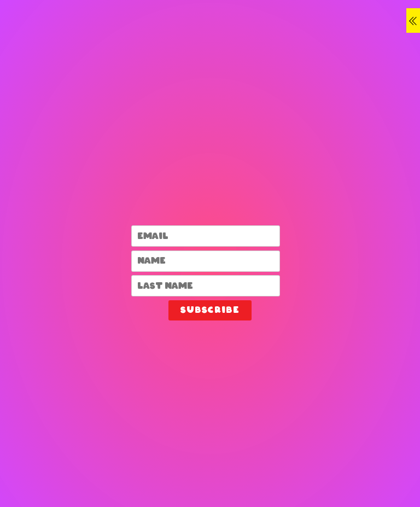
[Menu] (413, 21)
